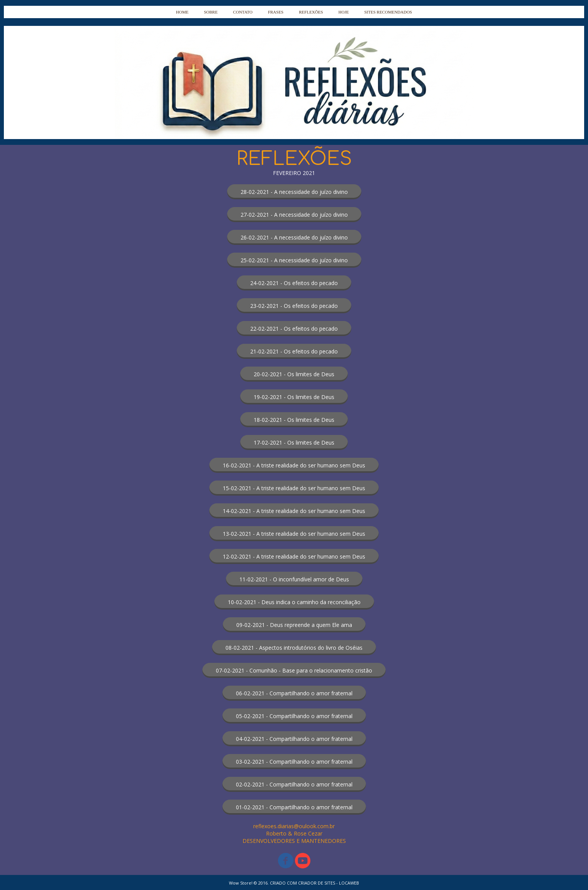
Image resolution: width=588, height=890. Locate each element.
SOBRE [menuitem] (211, 12)
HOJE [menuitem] (344, 12)
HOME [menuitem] (182, 12)
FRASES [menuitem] (276, 12)
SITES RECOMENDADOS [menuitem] (388, 12)
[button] (294, 192)
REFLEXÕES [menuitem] (311, 12)
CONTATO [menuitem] (243, 12)
